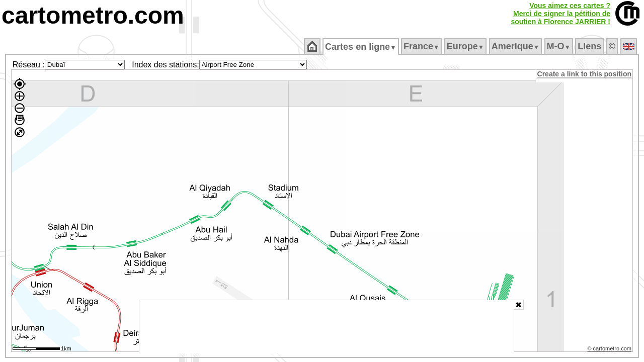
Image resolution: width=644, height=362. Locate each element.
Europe (466, 46)
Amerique (516, 46)
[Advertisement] (327, 327)
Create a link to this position (585, 74)
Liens (590, 46)
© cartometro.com (610, 350)
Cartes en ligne (361, 47)
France (422, 46)
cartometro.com (93, 15)
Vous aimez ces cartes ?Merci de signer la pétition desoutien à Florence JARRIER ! (560, 14)
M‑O (559, 46)
